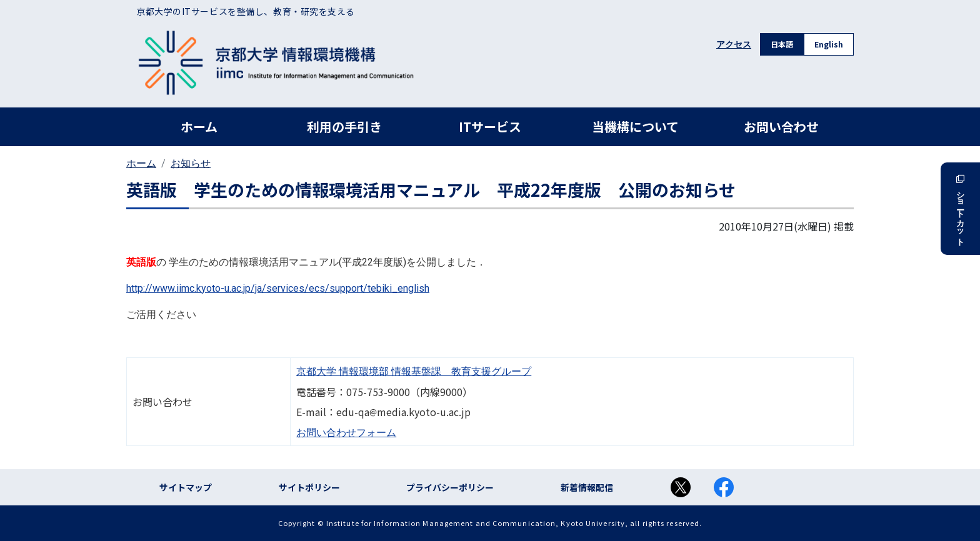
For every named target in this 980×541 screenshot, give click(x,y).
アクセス (734, 44)
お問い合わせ (781, 127)
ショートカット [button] (960, 209)
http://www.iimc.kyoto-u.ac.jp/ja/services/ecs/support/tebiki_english (278, 288)
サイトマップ (186, 487)
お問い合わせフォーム (346, 433)
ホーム (199, 127)
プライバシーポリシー (450, 487)
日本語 (782, 44)
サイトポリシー (309, 487)
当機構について (635, 127)
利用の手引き (344, 127)
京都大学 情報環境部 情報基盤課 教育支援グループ (414, 371)
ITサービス (490, 127)
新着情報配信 (587, 487)
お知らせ (191, 163)
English (829, 44)
